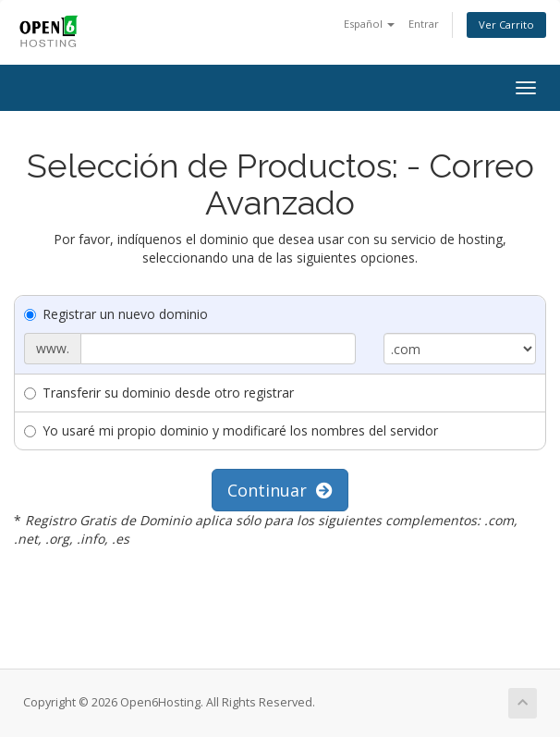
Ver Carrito (506, 25)
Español (369, 24)
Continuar (280, 490)
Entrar (424, 24)
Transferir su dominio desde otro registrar (159, 393)
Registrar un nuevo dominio (116, 314)
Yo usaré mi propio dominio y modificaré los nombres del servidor (231, 430)
